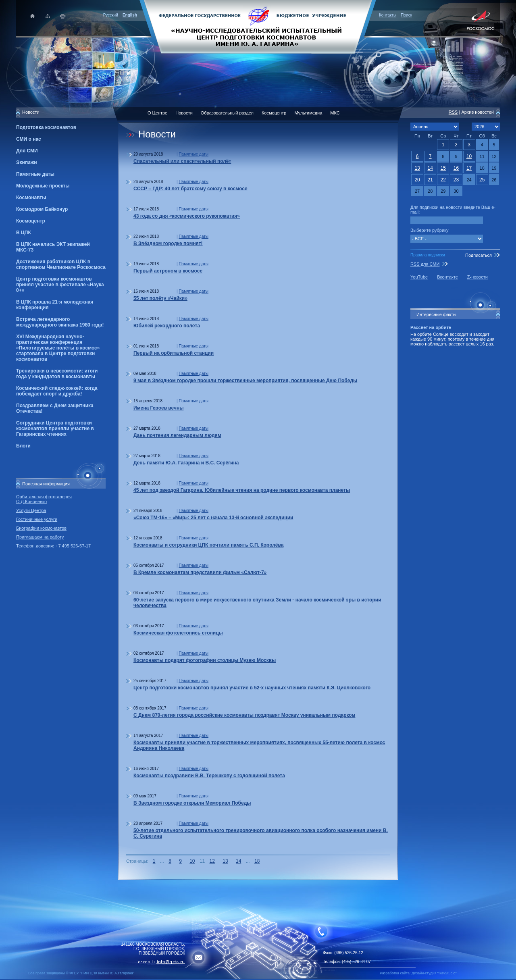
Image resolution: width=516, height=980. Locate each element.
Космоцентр (31, 221)
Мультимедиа (308, 113)
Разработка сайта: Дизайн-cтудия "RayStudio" (418, 973)
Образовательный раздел (227, 113)
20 (417, 180)
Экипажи (27, 162)
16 (456, 168)
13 (225, 861)
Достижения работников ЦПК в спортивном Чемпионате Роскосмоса (61, 264)
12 (212, 861)
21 (430, 180)
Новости (184, 113)
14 (238, 861)
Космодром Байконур (42, 209)
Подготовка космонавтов (46, 127)
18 (257, 861)
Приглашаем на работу (40, 537)
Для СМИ (27, 151)
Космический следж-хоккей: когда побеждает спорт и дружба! (57, 391)
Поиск (406, 15)
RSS (453, 112)
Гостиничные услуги (37, 519)
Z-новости (478, 277)
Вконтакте (447, 277)
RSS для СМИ (425, 264)
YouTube (419, 277)
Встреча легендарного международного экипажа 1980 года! (60, 322)
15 (443, 168)
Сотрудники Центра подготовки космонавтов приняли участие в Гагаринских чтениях (55, 429)
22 (443, 180)
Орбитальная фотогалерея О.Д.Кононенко (44, 499)
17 (469, 168)
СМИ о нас (29, 139)
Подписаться (479, 255)
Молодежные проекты (43, 186)
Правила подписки (428, 255)
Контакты (388, 15)
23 (456, 180)
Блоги (23, 446)
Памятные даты (35, 174)
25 (482, 180)
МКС (335, 113)
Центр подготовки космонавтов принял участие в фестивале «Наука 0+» (60, 285)
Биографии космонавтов (41, 528)
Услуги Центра (31, 510)
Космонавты (31, 198)
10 (192, 861)
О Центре (157, 113)
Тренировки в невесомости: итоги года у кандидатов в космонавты (57, 374)
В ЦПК (24, 233)
